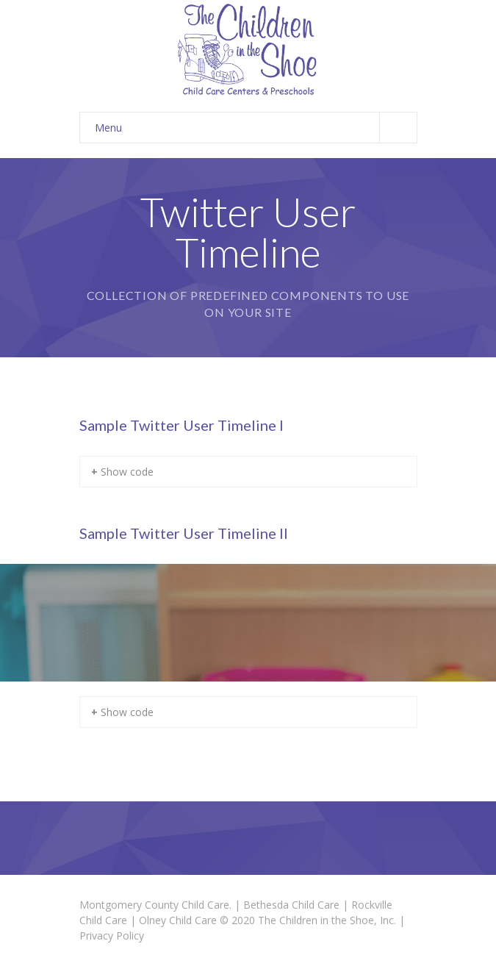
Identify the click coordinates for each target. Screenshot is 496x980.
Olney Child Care (178, 920)
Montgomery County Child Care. (155, 905)
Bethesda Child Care (291, 905)
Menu (256, 128)
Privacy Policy (112, 936)
